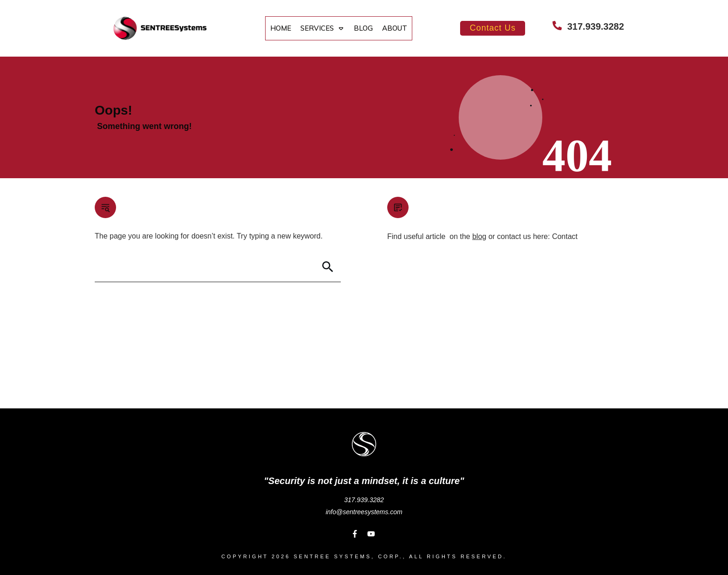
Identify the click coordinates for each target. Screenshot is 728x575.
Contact (565, 236)
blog (479, 236)
